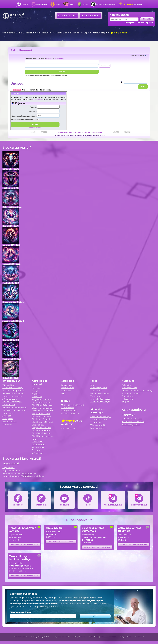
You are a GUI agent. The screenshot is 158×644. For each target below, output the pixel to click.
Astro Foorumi (21, 50)
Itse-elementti (97, 428)
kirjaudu (49, 59)
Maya (58, 4)
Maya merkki (9, 413)
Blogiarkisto (127, 396)
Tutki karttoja (10, 33)
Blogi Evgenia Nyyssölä (42, 422)
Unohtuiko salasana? (35, 128)
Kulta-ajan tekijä (129, 388)
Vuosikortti (95, 396)
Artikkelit (7, 416)
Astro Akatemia (68, 428)
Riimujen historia (69, 411)
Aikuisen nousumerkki (13, 393)
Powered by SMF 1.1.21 (67, 132)
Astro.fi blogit (100, 33)
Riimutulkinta (68, 408)
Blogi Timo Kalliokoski (42, 405)
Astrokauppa (90, 15)
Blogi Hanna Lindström (43, 436)
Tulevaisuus (43, 33)
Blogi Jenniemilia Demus (44, 411)
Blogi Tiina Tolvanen (41, 433)
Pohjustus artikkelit (131, 393)
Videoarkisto (127, 399)
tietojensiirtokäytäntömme (46, 607)
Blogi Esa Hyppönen (41, 416)
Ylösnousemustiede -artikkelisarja (137, 391)
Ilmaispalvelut (27, 33)
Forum (35, 439)
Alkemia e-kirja (10, 421)
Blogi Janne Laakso (41, 414)
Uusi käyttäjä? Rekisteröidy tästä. (139, 23)
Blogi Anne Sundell (41, 419)
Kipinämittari (9, 405)
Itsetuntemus (60, 33)
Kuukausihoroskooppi (13, 388)
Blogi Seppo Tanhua (41, 400)
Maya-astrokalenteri (12, 471)
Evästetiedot (139, 637)
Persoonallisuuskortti (100, 393)
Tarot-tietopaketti (99, 388)
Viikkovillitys (8, 385)
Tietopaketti (37, 442)
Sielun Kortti (96, 391)
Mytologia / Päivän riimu (72, 405)
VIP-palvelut (119, 33)
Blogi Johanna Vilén (41, 402)
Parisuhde (75, 33)
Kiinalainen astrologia (106, 4)
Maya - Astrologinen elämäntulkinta (19, 473)
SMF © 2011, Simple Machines (90, 132)
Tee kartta (36, 450)
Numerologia (42, 4)
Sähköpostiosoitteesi (21, 612)
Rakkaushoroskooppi (12, 402)
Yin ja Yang (95, 422)
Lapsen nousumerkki (12, 396)
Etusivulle (7, 424)
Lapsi (87, 33)
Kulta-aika (133, 4)
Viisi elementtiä (98, 425)
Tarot (72, 4)
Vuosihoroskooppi (99, 419)
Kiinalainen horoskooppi (14, 410)
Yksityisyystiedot (126, 637)
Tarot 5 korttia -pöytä (100, 399)
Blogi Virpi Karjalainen (42, 408)
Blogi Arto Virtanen (41, 430)
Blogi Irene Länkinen (41, 428)
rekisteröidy (59, 59)
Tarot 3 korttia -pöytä (100, 402)
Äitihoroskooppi (10, 399)
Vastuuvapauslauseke (109, 637)
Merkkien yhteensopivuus (15, 407)
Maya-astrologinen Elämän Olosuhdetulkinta (24, 476)
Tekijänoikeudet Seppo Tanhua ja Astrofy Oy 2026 (32, 637)
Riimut (85, 4)
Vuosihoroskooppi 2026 (13, 391)
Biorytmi (36, 388)
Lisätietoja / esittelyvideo (25, 545)
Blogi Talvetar (38, 425)
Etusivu (25, 4)
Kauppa (125, 402)
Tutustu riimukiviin (70, 413)
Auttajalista (8, 419)
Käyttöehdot (93, 637)
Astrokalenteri (67, 15)
